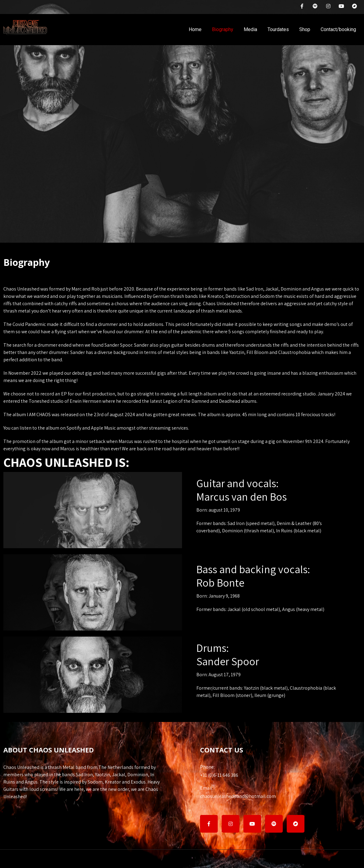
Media (250, 29)
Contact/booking (338, 29)
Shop (305, 29)
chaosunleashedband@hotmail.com (280, 792)
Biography (223, 29)
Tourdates (278, 29)
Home (195, 29)
